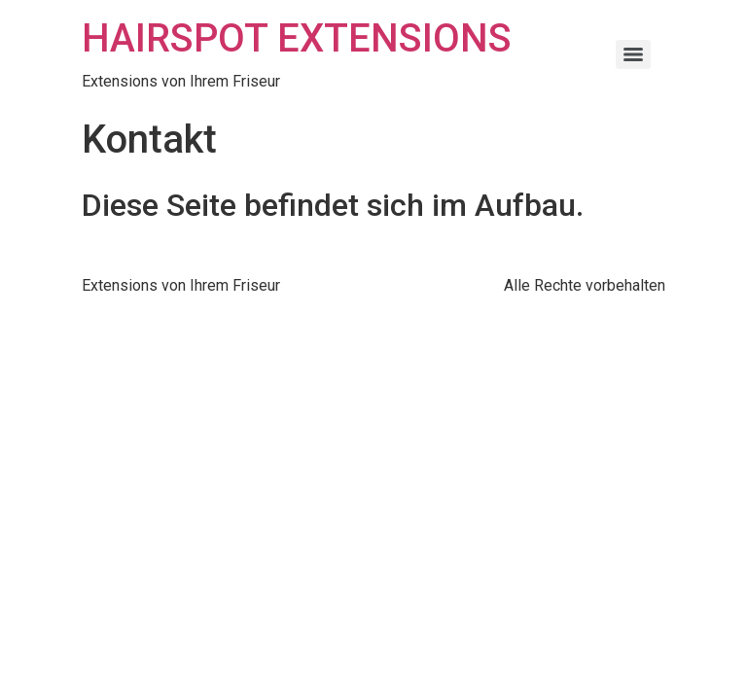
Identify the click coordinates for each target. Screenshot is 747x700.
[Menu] (633, 54)
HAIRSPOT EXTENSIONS (297, 38)
